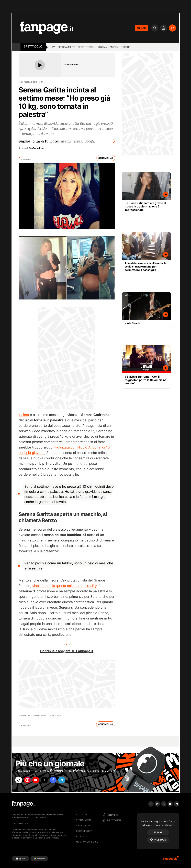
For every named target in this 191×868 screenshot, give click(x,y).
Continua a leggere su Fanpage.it (67, 651)
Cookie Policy (84, 831)
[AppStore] (21, 859)
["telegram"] (66, 780)
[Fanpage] (24, 804)
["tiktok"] (19, 780)
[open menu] (16, 47)
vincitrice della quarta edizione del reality (64, 586)
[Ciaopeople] (171, 859)
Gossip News (24, 716)
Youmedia (82, 815)
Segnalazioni (84, 820)
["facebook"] (57, 780)
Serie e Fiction (87, 47)
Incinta (24, 415)
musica (114, 47)
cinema (103, 47)
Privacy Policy (84, 826)
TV (53, 47)
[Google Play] (39, 859)
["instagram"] (29, 780)
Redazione (82, 836)
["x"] (48, 780)
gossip (126, 47)
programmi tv (66, 47)
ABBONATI (141, 28)
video (60, 716)
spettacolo (33, 46)
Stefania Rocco (38, 148)
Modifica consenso (87, 842)
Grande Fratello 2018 (44, 716)
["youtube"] (38, 780)
